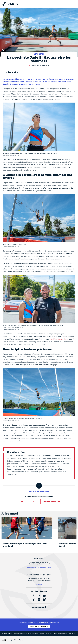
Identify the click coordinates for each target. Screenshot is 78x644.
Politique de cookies (61, 634)
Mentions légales (7, 634)
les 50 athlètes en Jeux (59, 339)
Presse (42, 634)
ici (18, 474)
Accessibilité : (26, 634)
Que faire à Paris (17, 640)
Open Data (49, 634)
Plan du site (73, 634)
